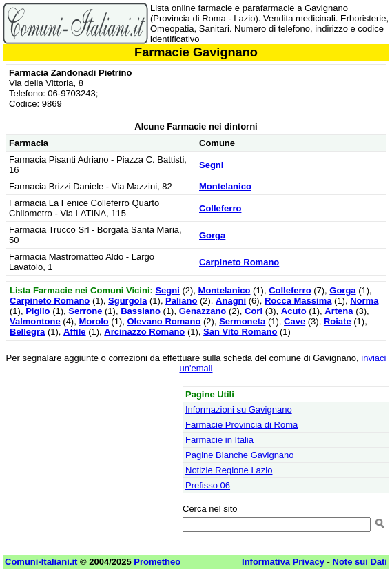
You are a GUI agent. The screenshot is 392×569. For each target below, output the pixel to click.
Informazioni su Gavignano (239, 410)
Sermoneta (242, 321)
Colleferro (220, 208)
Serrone (85, 311)
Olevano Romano (164, 321)
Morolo (93, 321)
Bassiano (141, 311)
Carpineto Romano (239, 262)
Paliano (181, 301)
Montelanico (225, 186)
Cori (254, 311)
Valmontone (35, 321)
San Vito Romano (240, 332)
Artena (339, 311)
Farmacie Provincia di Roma (241, 425)
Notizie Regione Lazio (229, 470)
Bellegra (27, 332)
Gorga (212, 235)
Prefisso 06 (208, 485)
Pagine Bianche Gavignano (240, 455)
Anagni (231, 301)
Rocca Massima (298, 301)
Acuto (294, 311)
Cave (295, 321)
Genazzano (203, 311)
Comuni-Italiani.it (41, 562)
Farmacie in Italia (219, 440)
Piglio (38, 311)
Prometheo (157, 562)
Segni (211, 165)
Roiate (338, 321)
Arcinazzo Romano (144, 332)
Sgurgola (127, 301)
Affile (75, 332)
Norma (364, 301)
